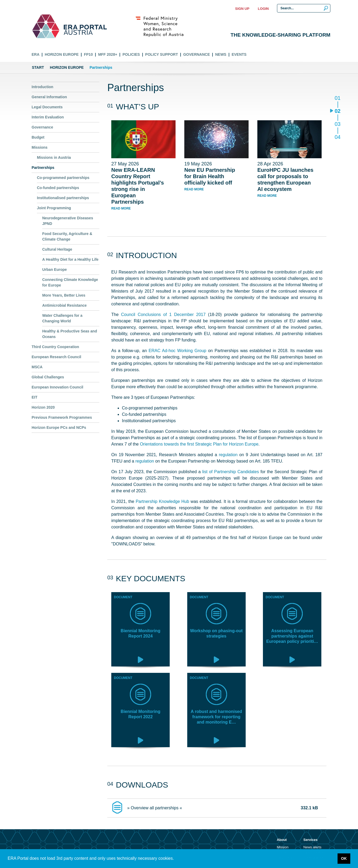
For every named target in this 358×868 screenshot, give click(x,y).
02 (337, 111)
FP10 (88, 54)
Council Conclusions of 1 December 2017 (163, 315)
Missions (40, 147)
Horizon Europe (62, 54)
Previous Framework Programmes (62, 417)
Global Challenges (48, 377)
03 (337, 124)
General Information (49, 97)
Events (239, 54)
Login (263, 9)
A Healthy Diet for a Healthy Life (70, 259)
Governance (197, 54)
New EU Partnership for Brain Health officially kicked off (210, 176)
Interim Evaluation (48, 117)
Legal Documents (47, 107)
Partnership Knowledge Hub (162, 501)
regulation (228, 455)
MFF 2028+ (108, 54)
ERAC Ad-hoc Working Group (178, 351)
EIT (35, 397)
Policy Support (162, 54)
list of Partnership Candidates (231, 472)
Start (38, 67)
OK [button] (344, 858)
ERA (36, 54)
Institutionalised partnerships (63, 198)
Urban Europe (55, 270)
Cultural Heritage (57, 249)
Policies (131, 54)
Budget (38, 137)
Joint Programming (54, 208)
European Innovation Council (57, 387)
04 (337, 137)
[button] (176, 859)
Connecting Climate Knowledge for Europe (70, 282)
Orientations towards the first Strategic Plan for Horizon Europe (199, 444)
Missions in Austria (54, 157)
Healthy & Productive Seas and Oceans (70, 334)
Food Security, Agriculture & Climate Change (67, 236)
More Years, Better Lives (64, 295)
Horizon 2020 (43, 407)
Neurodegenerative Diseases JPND (68, 221)
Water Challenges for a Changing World (62, 318)
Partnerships (43, 168)
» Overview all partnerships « (155, 808)
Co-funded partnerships (58, 188)
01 (337, 98)
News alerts (312, 847)
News (221, 54)
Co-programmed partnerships (63, 178)
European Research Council (56, 357)
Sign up (242, 9)
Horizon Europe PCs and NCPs (59, 427)
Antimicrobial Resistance (64, 305)
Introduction (42, 87)
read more (121, 208)
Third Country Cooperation (55, 347)
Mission (283, 847)
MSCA (37, 367)
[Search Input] (304, 8)
